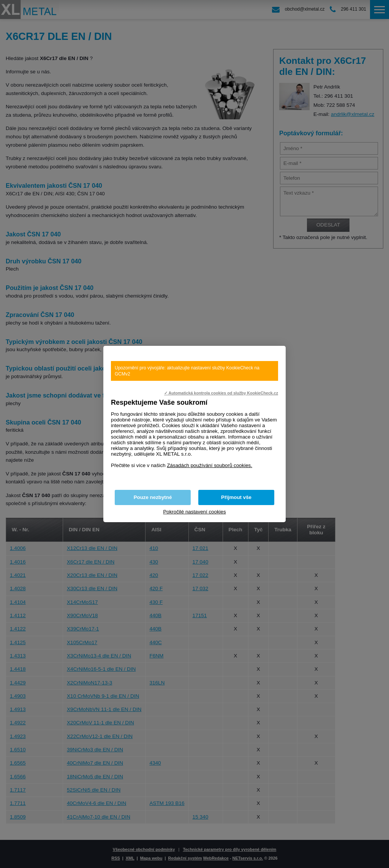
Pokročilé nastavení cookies (194, 512)
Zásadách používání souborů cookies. (210, 465)
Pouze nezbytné (153, 497)
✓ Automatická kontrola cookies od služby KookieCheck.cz (221, 393)
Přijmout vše (236, 497)
